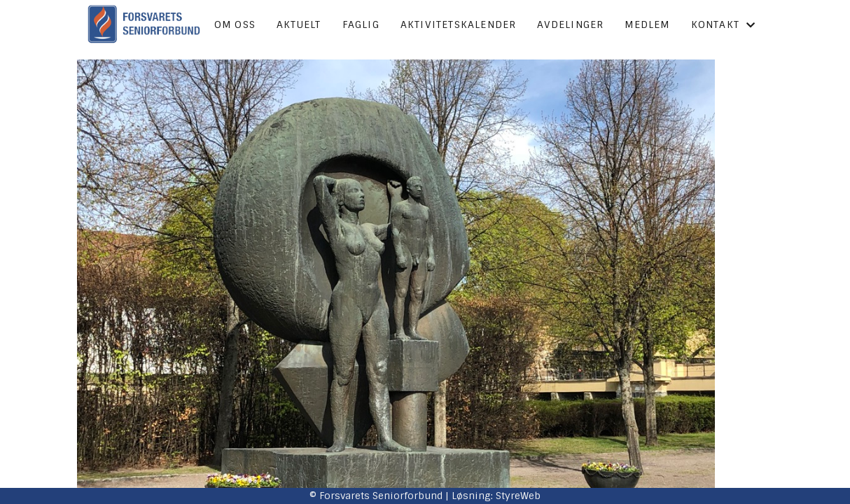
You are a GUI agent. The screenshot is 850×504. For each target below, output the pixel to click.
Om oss (235, 24)
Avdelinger (570, 24)
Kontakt (724, 24)
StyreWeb (518, 496)
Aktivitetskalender (459, 24)
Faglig (361, 24)
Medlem (647, 24)
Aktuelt (299, 24)
